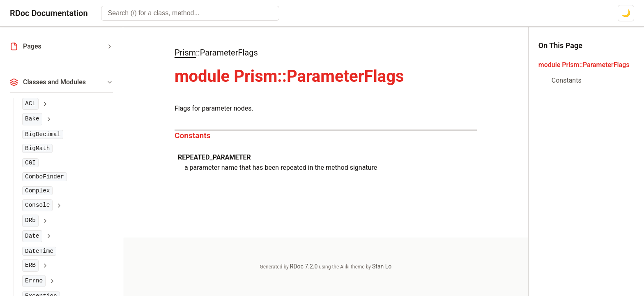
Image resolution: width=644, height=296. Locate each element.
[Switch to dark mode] (626, 13)
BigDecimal (43, 134)
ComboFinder (45, 177)
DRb (30, 220)
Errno (34, 281)
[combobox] (190, 13)
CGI (30, 163)
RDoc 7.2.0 (304, 266)
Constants (193, 135)
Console (37, 205)
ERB (30, 265)
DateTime (39, 251)
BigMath (37, 148)
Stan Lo (382, 266)
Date (32, 236)
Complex (37, 191)
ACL (30, 104)
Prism (185, 53)
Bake (32, 119)
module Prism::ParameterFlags (584, 65)
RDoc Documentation (49, 13)
